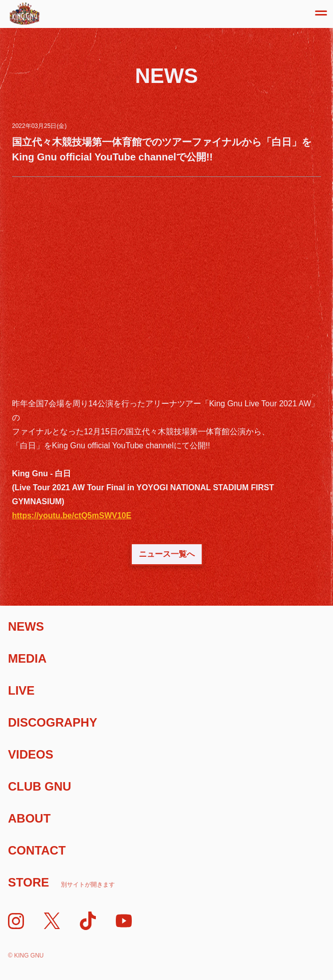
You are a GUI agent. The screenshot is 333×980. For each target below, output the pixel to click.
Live (21, 690)
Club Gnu (40, 786)
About (29, 818)
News (26, 626)
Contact (37, 850)
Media (27, 658)
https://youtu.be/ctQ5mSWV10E (72, 515)
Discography (53, 722)
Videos (31, 754)
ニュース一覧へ (167, 554)
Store (61, 882)
